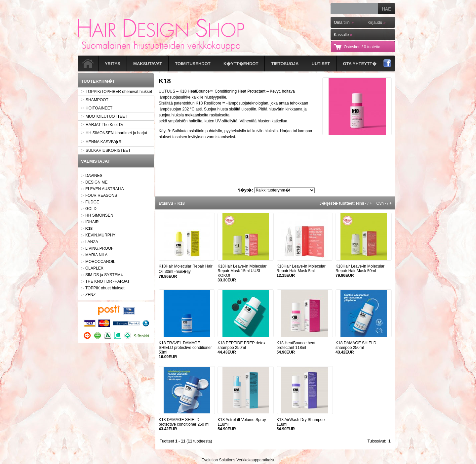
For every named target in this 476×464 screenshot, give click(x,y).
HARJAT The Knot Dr (102, 125)
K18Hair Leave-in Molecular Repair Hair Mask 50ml (360, 269)
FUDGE (92, 202)
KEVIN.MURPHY (100, 235)
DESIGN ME (96, 182)
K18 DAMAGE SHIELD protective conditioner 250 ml (184, 422)
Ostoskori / (362, 47)
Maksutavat (148, 64)
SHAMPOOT (95, 100)
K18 (181, 203)
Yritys (113, 64)
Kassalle (343, 35)
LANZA (92, 242)
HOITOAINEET (97, 108)
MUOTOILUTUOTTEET (104, 116)
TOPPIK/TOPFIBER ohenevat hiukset (117, 92)
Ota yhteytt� (360, 64)
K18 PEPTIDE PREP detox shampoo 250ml (241, 345)
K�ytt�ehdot (241, 64)
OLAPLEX (94, 268)
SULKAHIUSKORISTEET (106, 150)
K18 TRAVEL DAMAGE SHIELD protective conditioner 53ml (185, 348)
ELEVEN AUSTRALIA (105, 189)
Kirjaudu (377, 22)
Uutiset (321, 64)
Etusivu (166, 203)
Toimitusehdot (193, 64)
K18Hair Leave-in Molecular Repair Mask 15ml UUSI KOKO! (242, 271)
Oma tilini (344, 22)
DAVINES (94, 176)
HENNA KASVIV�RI (102, 142)
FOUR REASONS (101, 195)
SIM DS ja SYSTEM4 (104, 275)
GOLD (91, 209)
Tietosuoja (285, 64)
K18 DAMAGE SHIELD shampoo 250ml (356, 345)
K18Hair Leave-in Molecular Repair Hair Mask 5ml (301, 269)
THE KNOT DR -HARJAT (107, 281)
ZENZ (90, 295)
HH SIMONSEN (99, 215)
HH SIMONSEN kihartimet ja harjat (114, 133)
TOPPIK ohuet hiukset (105, 288)
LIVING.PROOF (99, 248)
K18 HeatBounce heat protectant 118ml (296, 345)
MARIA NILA (96, 255)
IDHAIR (92, 222)
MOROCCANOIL (100, 262)
